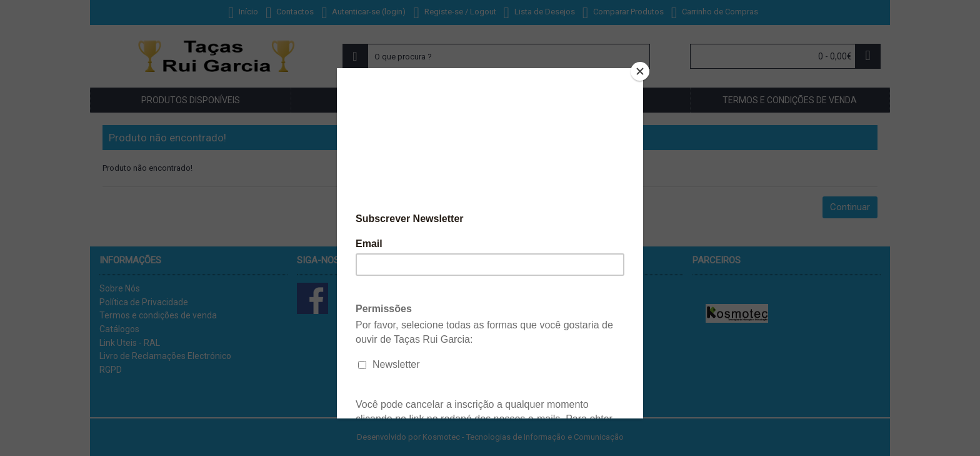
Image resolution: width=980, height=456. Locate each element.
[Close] (640, 71)
